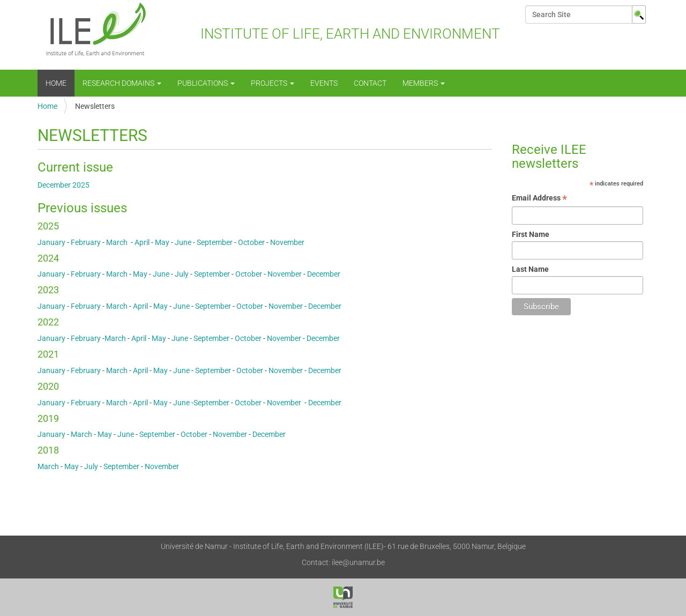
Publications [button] (206, 83)
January (51, 242)
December (324, 274)
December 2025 (64, 185)
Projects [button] (273, 83)
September (215, 242)
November (287, 242)
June (183, 242)
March (118, 242)
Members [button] (424, 83)
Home (56, 83)
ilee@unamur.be (358, 562)
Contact (370, 83)
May (162, 242)
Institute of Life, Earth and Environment (269, 35)
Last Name (530, 269)
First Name (531, 234)
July (182, 274)
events (324, 83)
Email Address (539, 199)
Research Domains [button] (122, 83)
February (87, 242)
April (142, 242)
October (251, 242)
